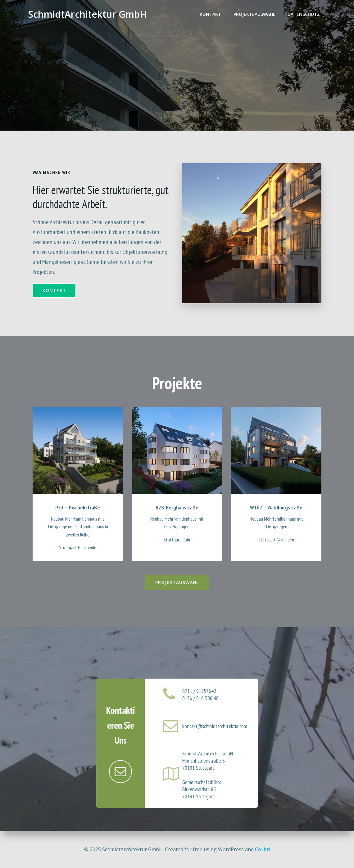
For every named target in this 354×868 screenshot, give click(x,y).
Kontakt (210, 14)
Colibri (263, 849)
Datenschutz (304, 14)
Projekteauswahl (254, 14)
